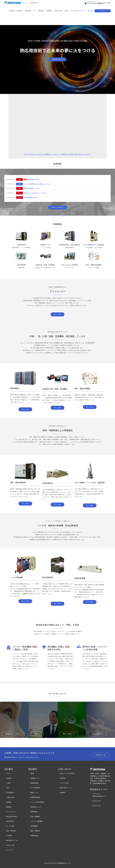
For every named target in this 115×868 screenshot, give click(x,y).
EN (92, 11)
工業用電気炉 (21, 245)
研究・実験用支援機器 (94, 265)
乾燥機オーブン (45, 245)
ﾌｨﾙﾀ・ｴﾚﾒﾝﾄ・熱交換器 (70, 265)
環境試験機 (21, 265)
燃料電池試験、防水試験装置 (70, 245)
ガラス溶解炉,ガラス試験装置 (94, 245)
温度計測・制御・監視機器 (45, 265)
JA (89, 11)
